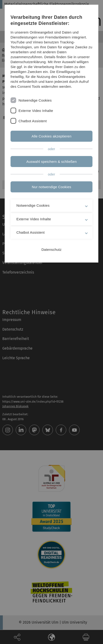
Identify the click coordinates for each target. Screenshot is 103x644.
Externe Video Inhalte (36, 111)
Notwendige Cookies (35, 100)
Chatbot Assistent (33, 121)
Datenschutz (51, 250)
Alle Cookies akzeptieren (52, 136)
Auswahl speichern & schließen (52, 162)
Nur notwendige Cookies (51, 187)
